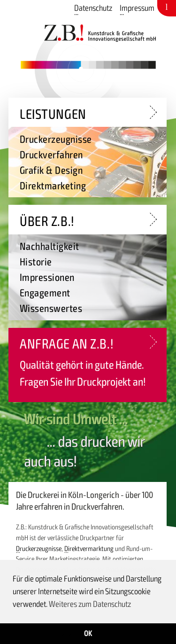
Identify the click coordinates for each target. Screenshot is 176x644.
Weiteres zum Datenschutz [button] (90, 604)
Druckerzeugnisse (39, 549)
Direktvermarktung (89, 549)
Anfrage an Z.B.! (67, 344)
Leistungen (53, 114)
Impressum (137, 8)
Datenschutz (93, 8)
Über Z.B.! (47, 221)
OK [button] (88, 634)
